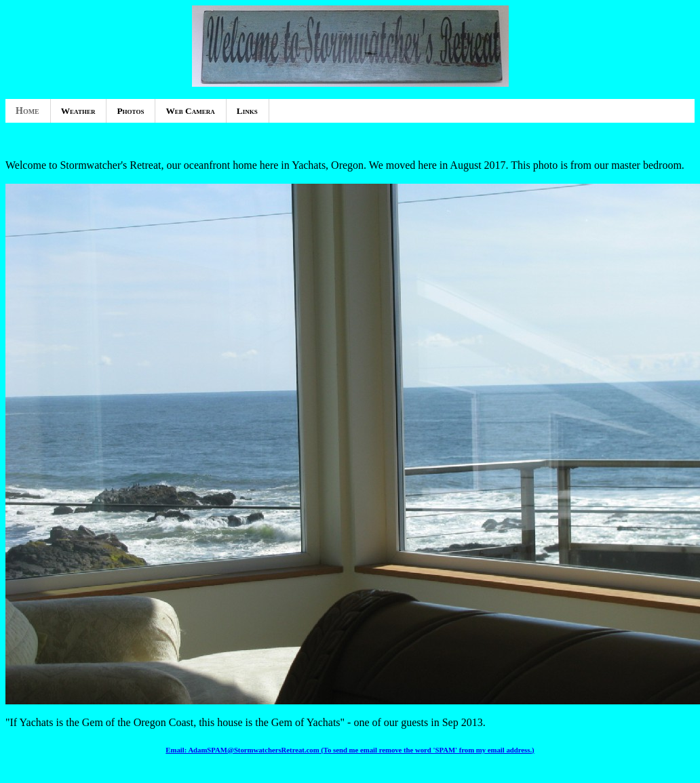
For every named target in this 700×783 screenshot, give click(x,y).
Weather (78, 111)
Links (247, 111)
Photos (130, 111)
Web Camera (190, 111)
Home (27, 111)
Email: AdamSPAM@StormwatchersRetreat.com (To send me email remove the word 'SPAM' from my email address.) (350, 750)
